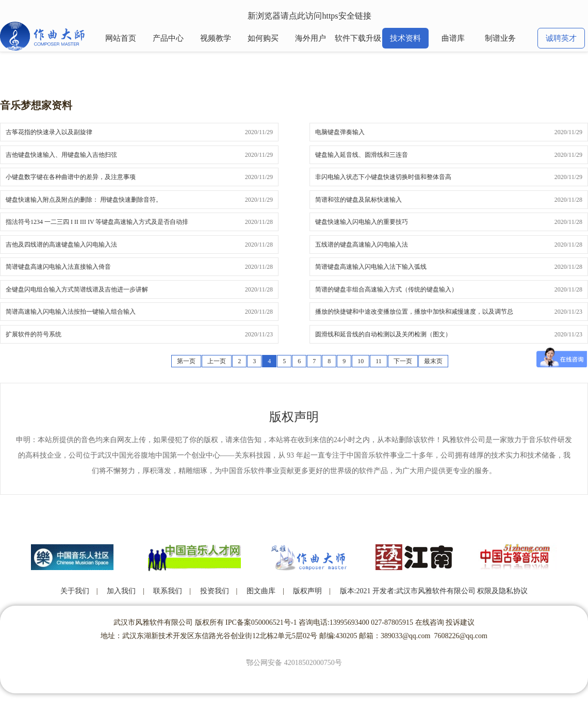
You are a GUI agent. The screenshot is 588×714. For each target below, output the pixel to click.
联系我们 (168, 591)
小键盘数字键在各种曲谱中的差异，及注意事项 (71, 177)
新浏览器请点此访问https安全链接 (309, 16)
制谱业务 (500, 38)
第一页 (186, 361)
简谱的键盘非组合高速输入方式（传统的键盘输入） (386, 289)
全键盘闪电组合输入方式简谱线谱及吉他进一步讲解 (77, 289)
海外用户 (311, 38)
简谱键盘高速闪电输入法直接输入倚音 (58, 267)
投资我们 (215, 591)
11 (379, 361)
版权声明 (307, 591)
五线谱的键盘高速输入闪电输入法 (362, 245)
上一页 (217, 361)
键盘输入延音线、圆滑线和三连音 (362, 155)
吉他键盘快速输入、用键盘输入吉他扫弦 (61, 155)
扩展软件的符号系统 (34, 334)
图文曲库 (261, 591)
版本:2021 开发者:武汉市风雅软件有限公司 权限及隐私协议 (434, 591)
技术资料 (405, 38)
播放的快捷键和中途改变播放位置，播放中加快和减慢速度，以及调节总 (414, 312)
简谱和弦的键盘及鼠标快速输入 (358, 200)
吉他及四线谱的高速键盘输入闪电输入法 (61, 245)
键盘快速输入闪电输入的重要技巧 (362, 222)
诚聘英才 (561, 38)
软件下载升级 (358, 38)
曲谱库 (453, 38)
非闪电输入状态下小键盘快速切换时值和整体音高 (383, 177)
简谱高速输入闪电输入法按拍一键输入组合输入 (71, 312)
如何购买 (263, 38)
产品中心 (168, 38)
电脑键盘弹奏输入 (340, 132)
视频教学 (216, 38)
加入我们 (121, 591)
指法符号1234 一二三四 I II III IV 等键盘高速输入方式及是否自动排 (97, 222)
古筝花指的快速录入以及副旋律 (49, 132)
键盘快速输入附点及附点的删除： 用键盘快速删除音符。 (84, 200)
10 (361, 361)
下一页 (403, 361)
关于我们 (75, 591)
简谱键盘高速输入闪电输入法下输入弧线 (371, 267)
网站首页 (121, 38)
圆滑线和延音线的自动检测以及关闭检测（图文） (383, 334)
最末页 (433, 361)
